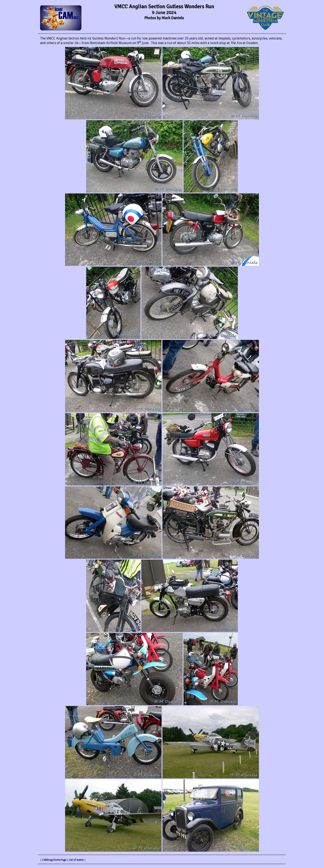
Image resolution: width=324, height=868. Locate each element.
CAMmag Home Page (54, 860)
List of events (76, 860)
